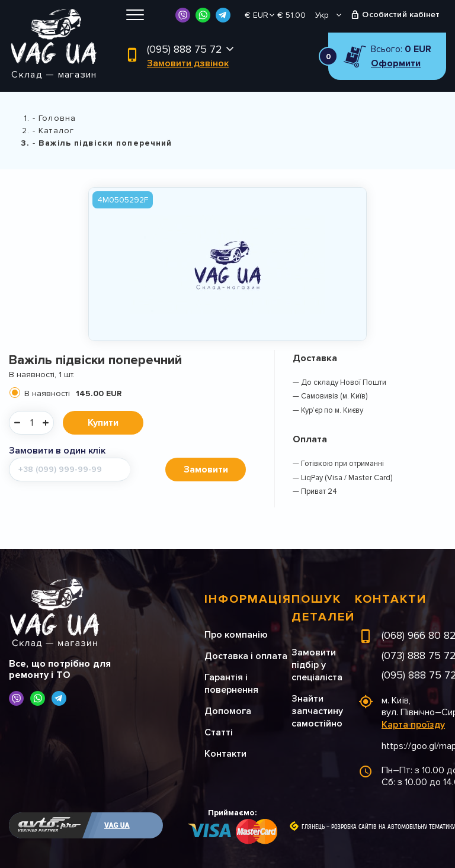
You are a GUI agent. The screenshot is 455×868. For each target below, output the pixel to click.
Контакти (225, 754)
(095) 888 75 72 (185, 49)
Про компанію (236, 635)
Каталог (56, 131)
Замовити (206, 470)
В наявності (73, 393)
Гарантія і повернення (231, 684)
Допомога (228, 711)
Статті (219, 732)
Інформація (248, 599)
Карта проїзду (413, 725)
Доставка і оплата (246, 656)
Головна (57, 118)
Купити (103, 423)
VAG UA (117, 825)
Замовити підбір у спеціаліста (317, 665)
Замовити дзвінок (188, 63)
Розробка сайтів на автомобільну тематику (393, 827)
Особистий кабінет (401, 15)
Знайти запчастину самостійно (317, 711)
